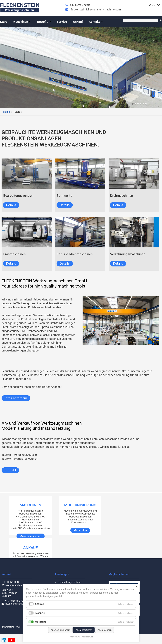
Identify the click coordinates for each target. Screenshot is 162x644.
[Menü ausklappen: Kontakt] (102, 22)
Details (11, 205)
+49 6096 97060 (80, 5)
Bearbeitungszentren (69, 582)
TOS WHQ (143, 104)
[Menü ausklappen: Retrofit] (50, 22)
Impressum (8, 627)
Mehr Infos (80, 530)
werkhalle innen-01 (141, 104)
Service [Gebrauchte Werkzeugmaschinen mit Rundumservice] (62, 22)
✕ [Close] (137, 587)
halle (133, 104)
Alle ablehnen (105, 630)
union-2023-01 (138, 104)
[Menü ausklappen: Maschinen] (30, 22)
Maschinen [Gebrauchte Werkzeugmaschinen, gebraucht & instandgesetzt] (20, 22)
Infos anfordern (16, 398)
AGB (18, 627)
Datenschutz (87, 637)
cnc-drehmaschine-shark (146, 104)
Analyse (39, 604)
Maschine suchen (31, 536)
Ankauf (78, 22)
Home (7, 112)
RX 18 (135, 104)
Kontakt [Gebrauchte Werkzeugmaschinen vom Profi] (94, 22)
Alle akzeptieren (84, 630)
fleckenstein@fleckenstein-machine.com (96, 9)
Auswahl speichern (60, 630)
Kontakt (10, 470)
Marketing (41, 622)
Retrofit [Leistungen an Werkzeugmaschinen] (42, 22)
